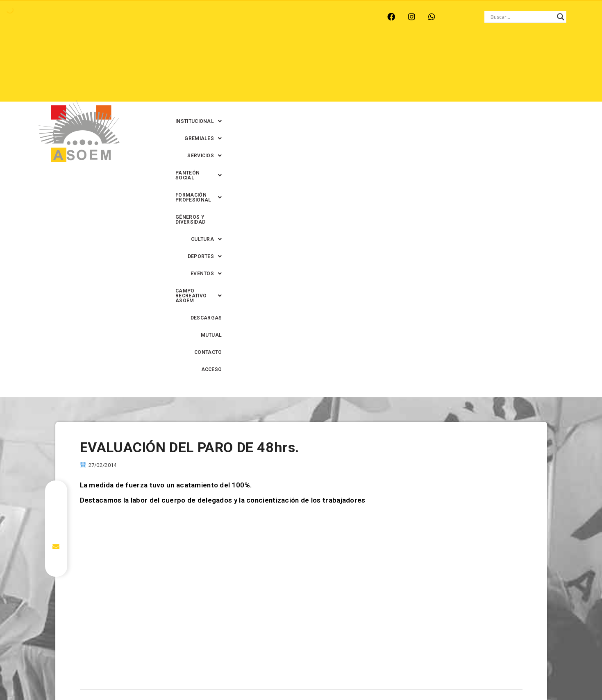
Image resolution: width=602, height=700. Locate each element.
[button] (252, 53)
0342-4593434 (461, 675)
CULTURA (283, 70)
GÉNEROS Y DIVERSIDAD (225, 70)
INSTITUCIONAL (252, 53)
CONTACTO (477, 87)
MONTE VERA (104, 17)
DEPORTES (328, 70)
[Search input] (522, 17)
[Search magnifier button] (561, 17)
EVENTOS (373, 70)
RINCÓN (181, 17)
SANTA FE (217, 17)
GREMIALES (306, 53)
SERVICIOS (354, 53)
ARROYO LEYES (52, 17)
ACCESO (514, 87)
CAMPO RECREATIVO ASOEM (441, 70)
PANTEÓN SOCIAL (410, 53)
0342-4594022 (416, 675)
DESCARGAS (508, 70)
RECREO (146, 17)
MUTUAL (441, 87)
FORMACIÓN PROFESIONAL (486, 53)
